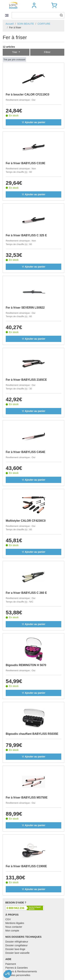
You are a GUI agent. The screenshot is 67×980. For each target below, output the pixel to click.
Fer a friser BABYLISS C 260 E (26, 593)
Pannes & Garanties (17, 968)
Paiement (11, 964)
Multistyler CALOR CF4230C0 (26, 521)
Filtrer (47, 52)
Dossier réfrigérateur (17, 942)
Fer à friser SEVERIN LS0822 (25, 308)
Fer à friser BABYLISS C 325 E (26, 235)
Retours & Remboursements (21, 971)
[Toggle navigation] (7, 15)
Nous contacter (14, 927)
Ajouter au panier (33, 122)
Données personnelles (18, 975)
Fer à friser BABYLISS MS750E (27, 798)
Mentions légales (15, 923)
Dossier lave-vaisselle (17, 953)
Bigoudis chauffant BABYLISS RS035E (32, 734)
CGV (8, 919)
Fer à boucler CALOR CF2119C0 (28, 95)
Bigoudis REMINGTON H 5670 (26, 665)
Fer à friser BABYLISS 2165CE (26, 380)
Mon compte (12, 931)
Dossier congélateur (17, 945)
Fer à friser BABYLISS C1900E (26, 866)
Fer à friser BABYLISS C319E (25, 163)
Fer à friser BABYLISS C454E (25, 452)
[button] (34, 5)
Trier (15, 52)
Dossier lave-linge (15, 949)
